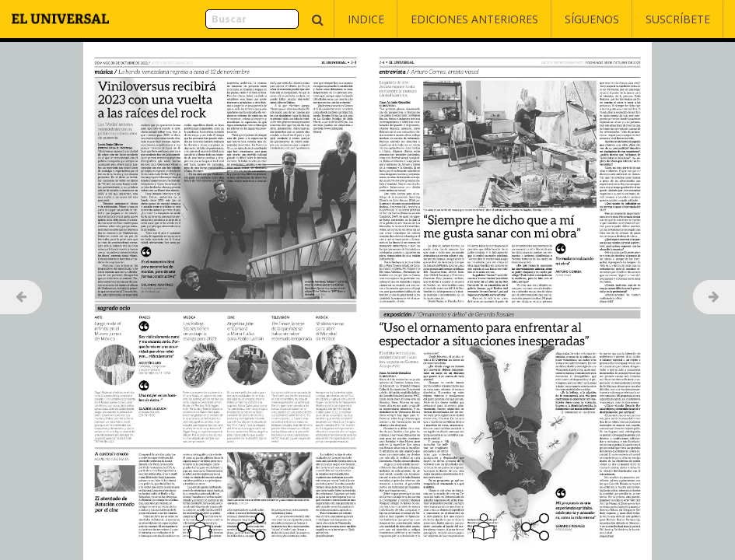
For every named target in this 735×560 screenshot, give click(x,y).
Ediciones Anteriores (474, 19)
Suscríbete (678, 19)
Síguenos (592, 19)
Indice (366, 19)
